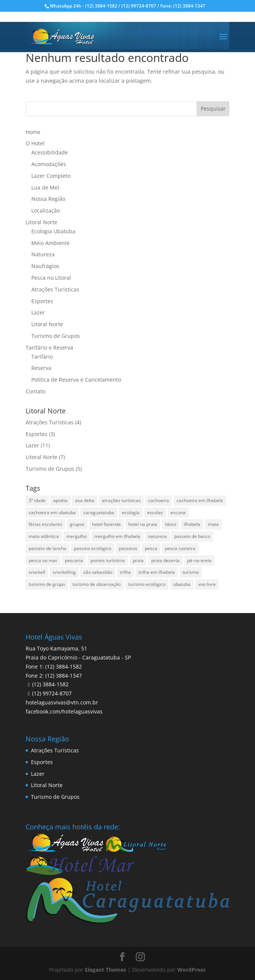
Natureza (43, 254)
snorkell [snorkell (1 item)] (37, 572)
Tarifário (42, 357)
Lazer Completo (51, 176)
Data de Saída (47, 936)
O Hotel (35, 143)
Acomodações (49, 164)
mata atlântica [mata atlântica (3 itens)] (44, 536)
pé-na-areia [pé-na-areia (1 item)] (199, 560)
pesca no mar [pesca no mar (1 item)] (43, 560)
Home (33, 132)
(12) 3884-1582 (50, 684)
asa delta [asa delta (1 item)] (85, 500)
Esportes (42, 301)
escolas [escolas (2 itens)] (155, 512)
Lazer (38, 312)
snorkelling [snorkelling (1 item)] (64, 572)
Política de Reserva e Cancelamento (76, 380)
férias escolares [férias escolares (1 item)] (45, 524)
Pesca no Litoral (51, 278)
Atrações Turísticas (55, 289)
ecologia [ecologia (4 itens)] (131, 512)
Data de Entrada (50, 914)
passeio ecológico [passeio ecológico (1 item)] (93, 548)
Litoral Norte (41, 222)
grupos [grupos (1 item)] (77, 524)
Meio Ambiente (51, 243)
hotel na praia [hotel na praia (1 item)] (143, 524)
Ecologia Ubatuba (53, 231)
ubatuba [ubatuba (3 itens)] (182, 584)
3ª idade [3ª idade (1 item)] (37, 500)
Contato (35, 391)
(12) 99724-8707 (52, 693)
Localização (46, 210)
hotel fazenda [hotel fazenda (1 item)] (106, 524)
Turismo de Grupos (56, 336)
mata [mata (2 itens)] (213, 524)
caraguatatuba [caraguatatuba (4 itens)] (99, 512)
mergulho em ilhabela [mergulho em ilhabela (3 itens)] (117, 536)
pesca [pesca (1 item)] (151, 548)
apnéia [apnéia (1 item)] (60, 500)
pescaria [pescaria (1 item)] (74, 560)
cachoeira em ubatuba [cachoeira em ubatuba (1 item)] (52, 512)
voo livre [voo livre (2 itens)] (207, 584)
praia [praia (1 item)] (138, 560)
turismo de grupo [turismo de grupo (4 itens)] (47, 584)
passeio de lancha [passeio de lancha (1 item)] (48, 548)
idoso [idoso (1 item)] (171, 524)
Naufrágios (45, 266)
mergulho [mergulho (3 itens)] (77, 536)
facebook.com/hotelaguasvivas (64, 711)
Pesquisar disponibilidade (66, 969)
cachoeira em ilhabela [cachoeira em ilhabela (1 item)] (200, 500)
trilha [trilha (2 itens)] (125, 572)
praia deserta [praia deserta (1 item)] (165, 560)
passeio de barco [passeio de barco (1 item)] (192, 536)
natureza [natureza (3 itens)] (157, 536)
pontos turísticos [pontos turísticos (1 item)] (108, 560)
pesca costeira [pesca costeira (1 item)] (180, 548)
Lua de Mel (45, 187)
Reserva (41, 368)
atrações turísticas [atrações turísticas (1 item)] (121, 500)
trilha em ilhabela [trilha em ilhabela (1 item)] (157, 572)
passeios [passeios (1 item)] (128, 548)
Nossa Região (48, 199)
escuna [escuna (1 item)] (178, 512)
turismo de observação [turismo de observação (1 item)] (97, 584)
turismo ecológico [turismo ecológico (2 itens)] (147, 584)
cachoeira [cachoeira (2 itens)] (159, 500)
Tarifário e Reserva (49, 347)
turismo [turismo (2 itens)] (191, 572)
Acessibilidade (50, 152)
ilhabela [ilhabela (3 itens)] (192, 524)
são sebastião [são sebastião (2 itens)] (98, 572)
